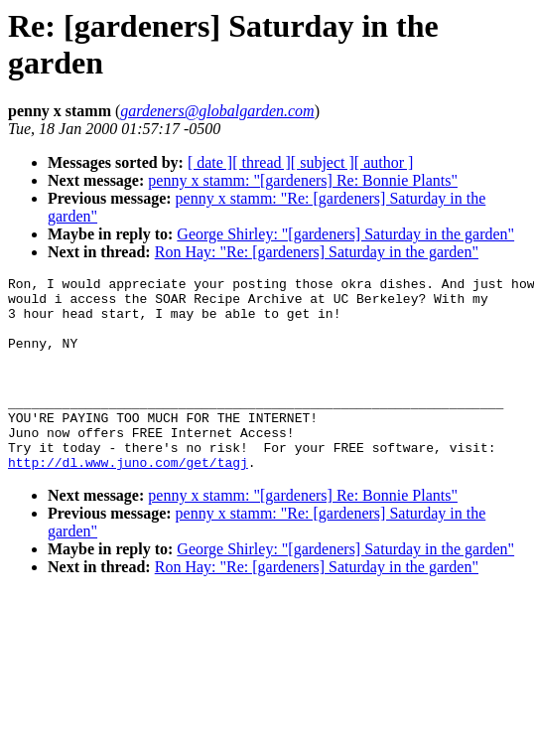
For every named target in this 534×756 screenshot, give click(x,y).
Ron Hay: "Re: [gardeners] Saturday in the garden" (317, 252)
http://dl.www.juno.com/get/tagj (128, 501)
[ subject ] (323, 162)
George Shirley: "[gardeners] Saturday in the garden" (345, 234)
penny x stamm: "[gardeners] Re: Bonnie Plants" (303, 180)
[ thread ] (262, 162)
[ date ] (210, 162)
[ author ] (384, 162)
